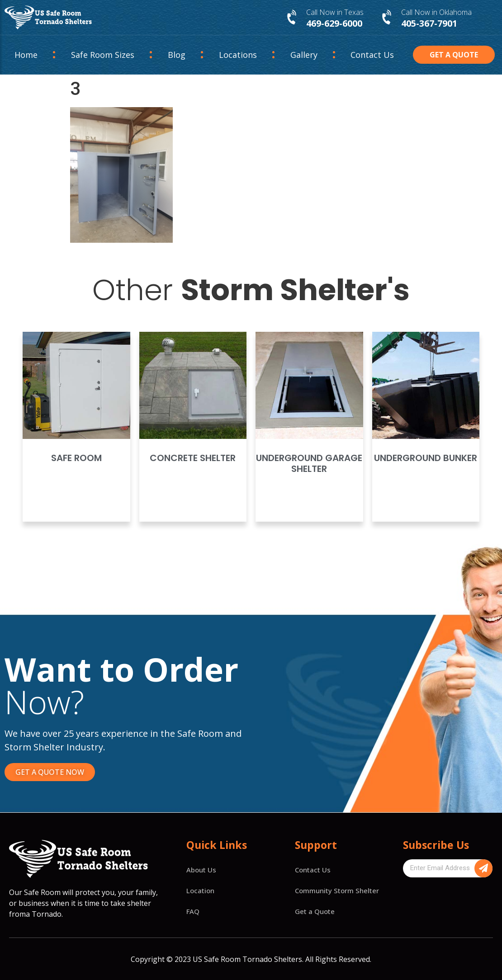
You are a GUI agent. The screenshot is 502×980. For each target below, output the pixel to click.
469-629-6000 (334, 23)
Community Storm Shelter (337, 890)
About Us (201, 870)
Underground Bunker (426, 458)
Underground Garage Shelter (309, 463)
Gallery (304, 55)
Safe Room (76, 458)
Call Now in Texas (335, 12)
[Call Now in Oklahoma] (388, 18)
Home (26, 55)
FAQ (193, 911)
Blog (177, 55)
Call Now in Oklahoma (436, 12)
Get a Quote (315, 911)
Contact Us (372, 55)
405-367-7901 (429, 23)
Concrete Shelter (193, 458)
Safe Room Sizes (103, 55)
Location (200, 890)
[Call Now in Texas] (293, 18)
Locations (238, 55)
